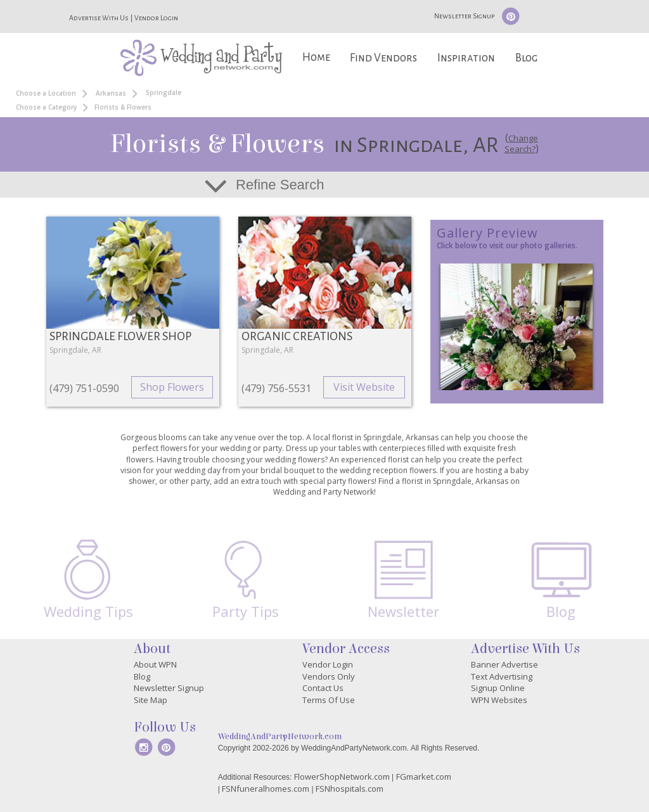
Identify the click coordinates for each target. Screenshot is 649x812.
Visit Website (364, 387)
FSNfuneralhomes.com (266, 789)
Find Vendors (383, 58)
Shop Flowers (172, 387)
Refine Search (280, 185)
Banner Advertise (504, 664)
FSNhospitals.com (350, 789)
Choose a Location (46, 93)
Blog (526, 58)
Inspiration (466, 58)
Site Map (151, 700)
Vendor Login (156, 18)
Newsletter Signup (464, 16)
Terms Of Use (329, 700)
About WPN (155, 664)
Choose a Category (46, 107)
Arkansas (111, 93)
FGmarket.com (424, 777)
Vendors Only (329, 676)
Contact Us (323, 688)
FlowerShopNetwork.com (342, 777)
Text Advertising (502, 676)
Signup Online (498, 688)
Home (316, 57)
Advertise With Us (99, 18)
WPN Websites (499, 700)
